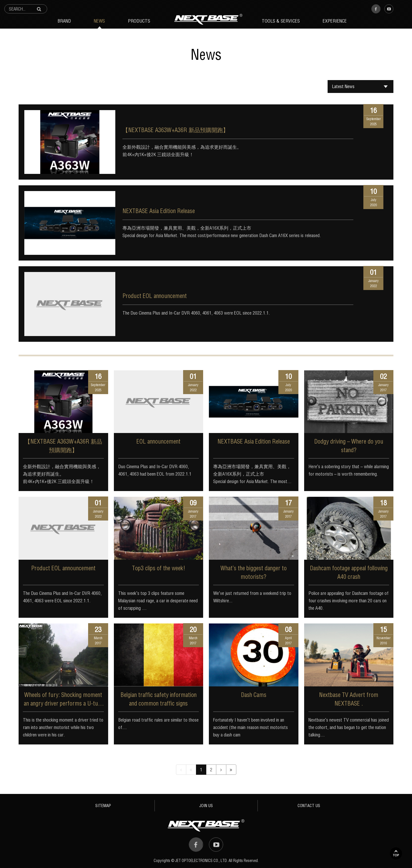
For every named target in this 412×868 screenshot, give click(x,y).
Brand (64, 21)
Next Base (208, 19)
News (99, 21)
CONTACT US (309, 806)
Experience (335, 21)
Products (139, 21)
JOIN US (206, 806)
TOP (396, 853)
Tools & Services (281, 21)
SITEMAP (103, 806)
